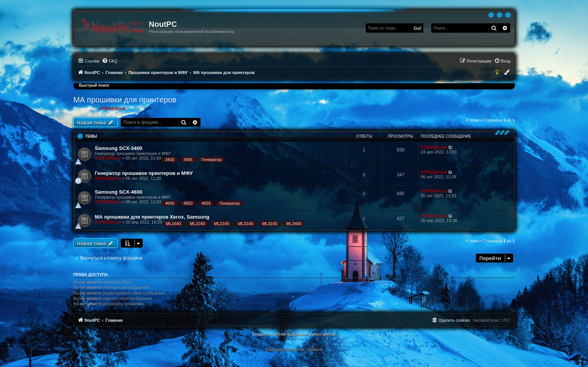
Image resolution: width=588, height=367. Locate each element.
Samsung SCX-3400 (119, 148)
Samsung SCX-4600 (119, 192)
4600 (170, 203)
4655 (206, 203)
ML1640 (174, 224)
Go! (418, 28)
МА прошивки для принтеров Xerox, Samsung (152, 217)
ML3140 (246, 224)
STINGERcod (112, 109)
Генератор (212, 160)
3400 (170, 160)
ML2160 (198, 224)
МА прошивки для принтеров (125, 100)
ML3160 (270, 224)
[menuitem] (110, 61)
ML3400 (294, 224)
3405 (188, 160)
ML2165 (222, 224)
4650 (188, 203)
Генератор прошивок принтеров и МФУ (144, 173)
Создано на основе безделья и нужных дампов (294, 334)
